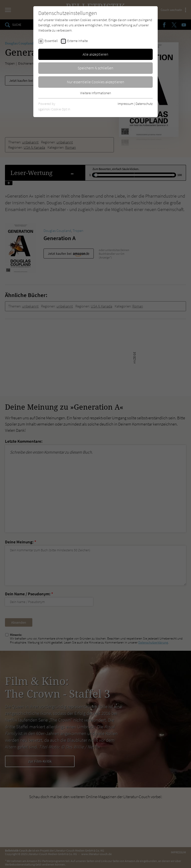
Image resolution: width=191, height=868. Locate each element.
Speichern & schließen (95, 68)
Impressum (125, 104)
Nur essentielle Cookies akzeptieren (96, 82)
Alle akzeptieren (95, 54)
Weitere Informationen (95, 93)
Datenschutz (144, 104)
